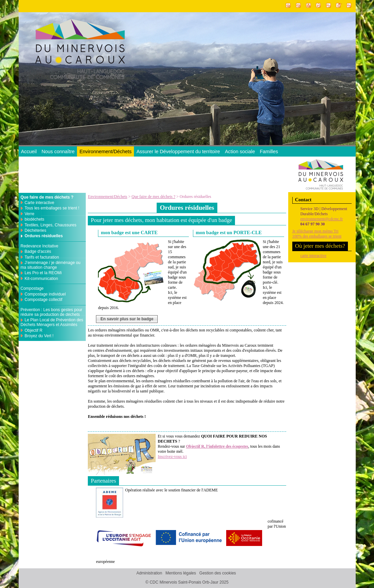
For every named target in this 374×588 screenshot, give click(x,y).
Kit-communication (42, 279)
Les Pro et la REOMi (43, 273)
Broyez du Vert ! (39, 336)
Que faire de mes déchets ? (153, 197)
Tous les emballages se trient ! (52, 208)
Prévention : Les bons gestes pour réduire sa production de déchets (52, 312)
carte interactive (313, 256)
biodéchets (35, 219)
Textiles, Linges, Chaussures (51, 225)
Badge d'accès (38, 251)
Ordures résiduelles (44, 236)
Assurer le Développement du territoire (178, 151)
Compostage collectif (44, 300)
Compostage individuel (45, 294)
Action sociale (240, 151)
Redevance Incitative (40, 246)
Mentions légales (181, 573)
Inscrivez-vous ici (172, 457)
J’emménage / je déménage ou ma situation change (51, 265)
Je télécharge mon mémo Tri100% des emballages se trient (317, 234)
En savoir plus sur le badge (127, 319)
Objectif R (34, 330)
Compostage (32, 288)
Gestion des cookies (218, 573)
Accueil (29, 151)
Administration (149, 573)
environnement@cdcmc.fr (322, 219)
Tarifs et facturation (42, 257)
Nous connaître (58, 151)
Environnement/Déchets (105, 151)
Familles (269, 151)
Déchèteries (36, 230)
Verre (30, 214)
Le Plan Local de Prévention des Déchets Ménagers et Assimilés (52, 322)
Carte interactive (40, 203)
